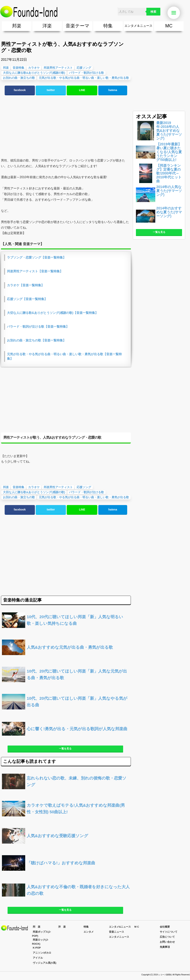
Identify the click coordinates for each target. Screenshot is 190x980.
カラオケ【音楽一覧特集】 (26, 285)
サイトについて (169, 932)
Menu (176, 13)
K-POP (37, 948)
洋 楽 (62, 927)
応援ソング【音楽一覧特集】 (27, 299)
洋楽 (47, 26)
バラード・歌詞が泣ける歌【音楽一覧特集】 (38, 327)
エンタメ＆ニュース (138, 26)
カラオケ (34, 487)
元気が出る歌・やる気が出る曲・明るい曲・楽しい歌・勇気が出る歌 (84, 78)
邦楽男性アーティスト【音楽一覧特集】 (35, 271)
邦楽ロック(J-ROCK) (40, 942)
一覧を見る (65, 749)
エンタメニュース (119, 937)
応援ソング (84, 68)
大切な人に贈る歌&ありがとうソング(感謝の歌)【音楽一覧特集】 (53, 313)
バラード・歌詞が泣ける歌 (86, 73)
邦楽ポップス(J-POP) (41, 934)
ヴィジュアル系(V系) (44, 963)
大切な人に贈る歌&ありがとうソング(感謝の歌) (34, 492)
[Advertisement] (65, 127)
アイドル (38, 958)
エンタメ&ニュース (120, 927)
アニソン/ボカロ (42, 953)
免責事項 (165, 947)
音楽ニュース (117, 932)
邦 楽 (37, 927)
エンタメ (89, 932)
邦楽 (17, 26)
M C (137, 927)
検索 (153, 12)
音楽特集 (18, 487)
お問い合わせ (167, 942)
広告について (167, 937)
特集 (108, 26)
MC (169, 26)
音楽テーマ (78, 26)
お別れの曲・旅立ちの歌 (19, 497)
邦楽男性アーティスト (58, 487)
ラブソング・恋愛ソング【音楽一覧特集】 (36, 257)
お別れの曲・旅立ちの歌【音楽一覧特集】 (36, 340)
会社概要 (165, 927)
